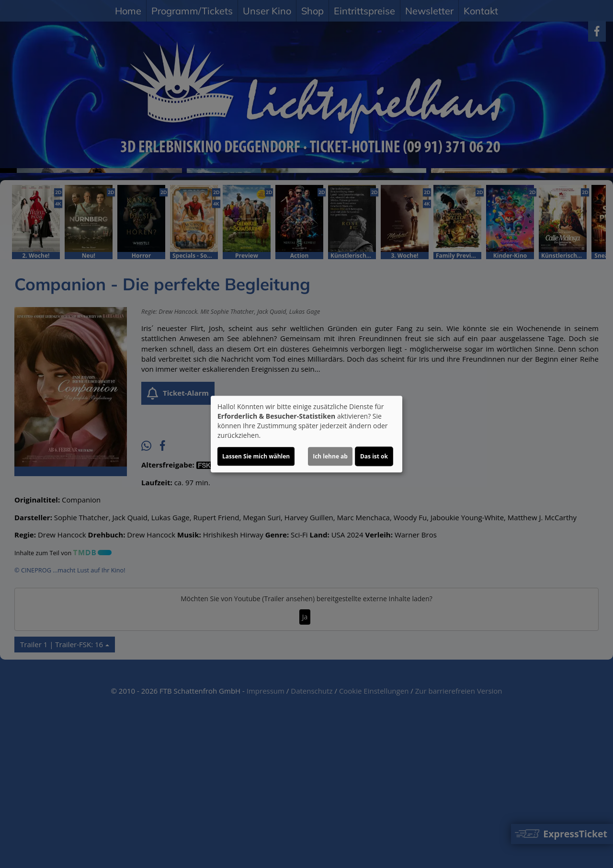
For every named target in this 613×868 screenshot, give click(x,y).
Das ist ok (374, 456)
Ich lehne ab (330, 456)
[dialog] (306, 434)
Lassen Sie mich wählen (256, 456)
